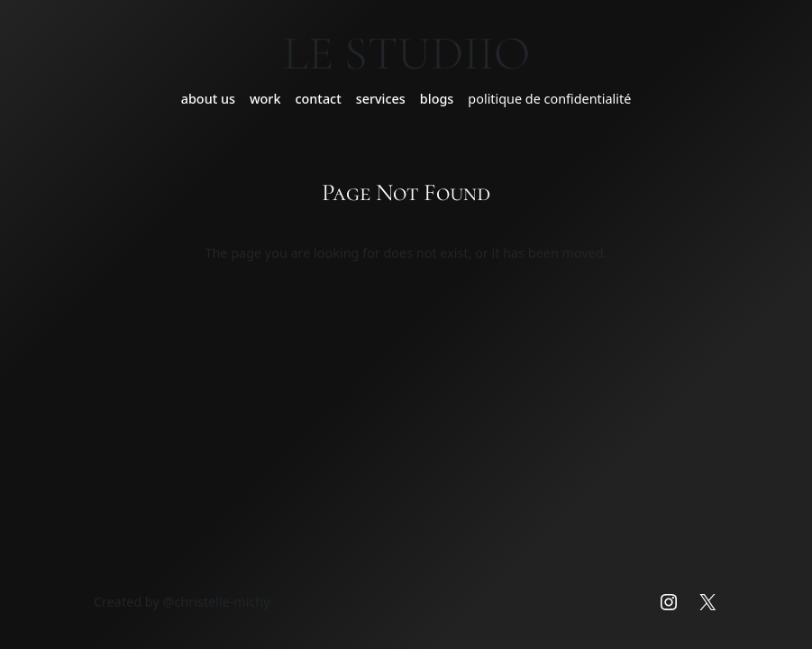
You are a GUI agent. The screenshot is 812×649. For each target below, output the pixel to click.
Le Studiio (406, 53)
